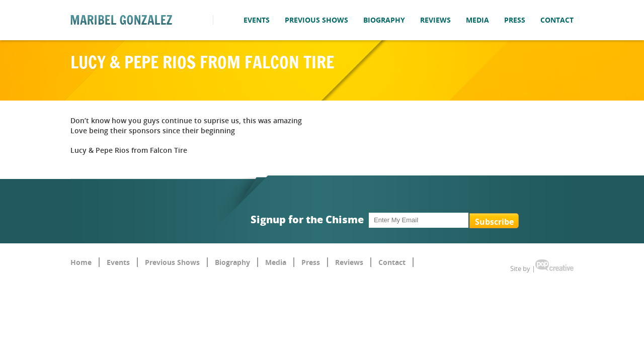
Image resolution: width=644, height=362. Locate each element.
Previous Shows (316, 20)
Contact (557, 20)
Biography (384, 20)
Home (81, 262)
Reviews (435, 20)
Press (515, 20)
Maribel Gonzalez (122, 20)
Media (477, 20)
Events (257, 20)
